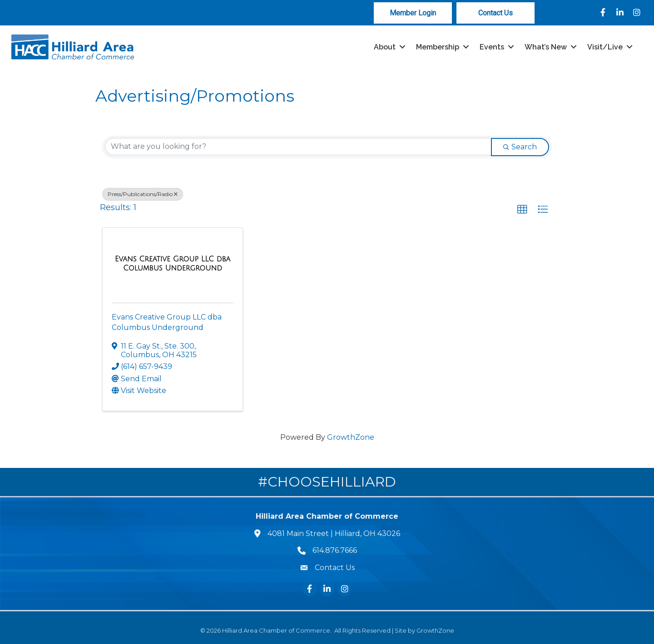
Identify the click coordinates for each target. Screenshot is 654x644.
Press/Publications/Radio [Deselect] (143, 194)
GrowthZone (351, 437)
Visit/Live (605, 47)
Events (492, 47)
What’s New (546, 47)
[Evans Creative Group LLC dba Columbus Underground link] (173, 263)
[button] (522, 210)
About (385, 47)
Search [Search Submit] (520, 147)
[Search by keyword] (298, 147)
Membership (438, 47)
